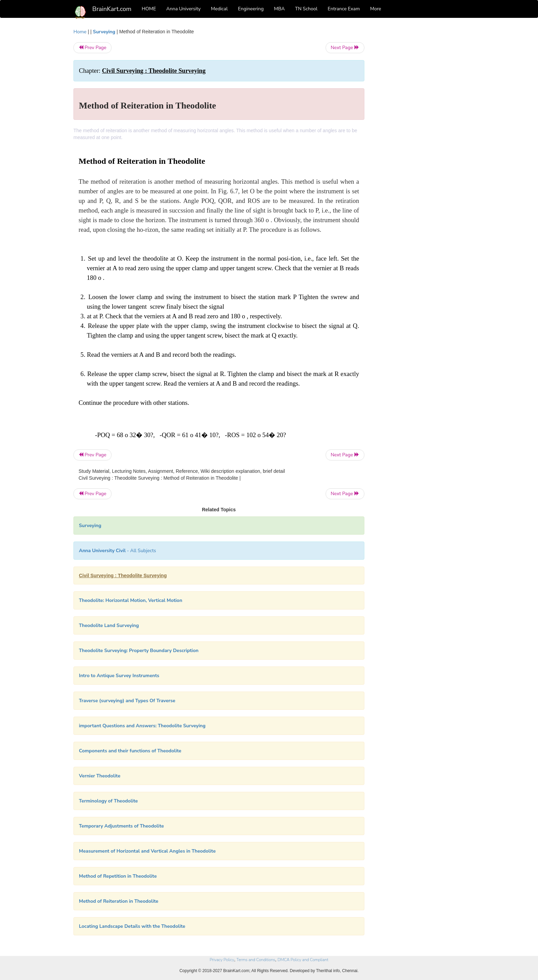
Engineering (251, 9)
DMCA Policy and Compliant (303, 960)
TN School (306, 9)
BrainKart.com (112, 9)
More (376, 9)
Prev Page (92, 48)
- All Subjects (118, 551)
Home (80, 32)
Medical (219, 9)
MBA (279, 9)
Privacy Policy (222, 960)
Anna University (184, 9)
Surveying (104, 32)
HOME (149, 9)
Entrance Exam (344, 9)
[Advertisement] (420, 131)
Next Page (345, 48)
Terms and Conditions (256, 960)
